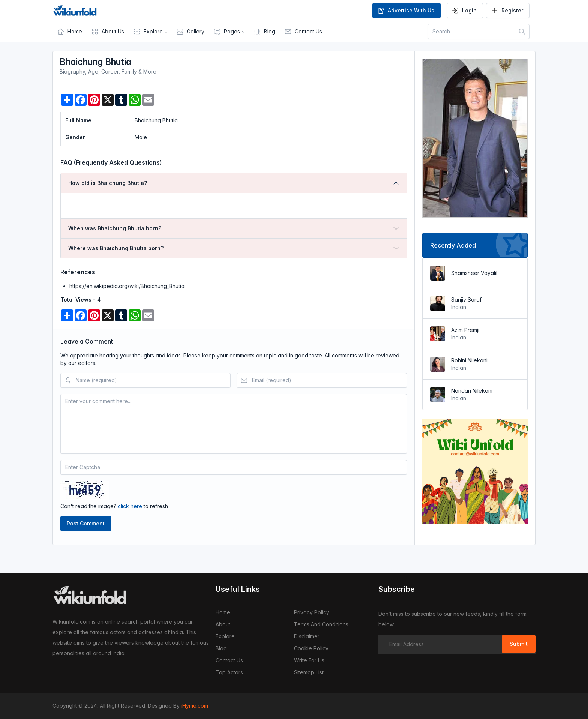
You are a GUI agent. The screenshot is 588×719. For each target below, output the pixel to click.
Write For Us (309, 660)
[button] (150, 32)
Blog (221, 648)
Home (223, 612)
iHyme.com (195, 706)
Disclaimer (307, 636)
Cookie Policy (311, 648)
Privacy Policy (312, 612)
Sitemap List (309, 672)
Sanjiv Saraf (466, 299)
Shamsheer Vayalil (474, 273)
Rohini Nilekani (469, 360)
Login (464, 11)
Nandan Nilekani (472, 391)
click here (130, 506)
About (223, 624)
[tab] (234, 183)
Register (507, 11)
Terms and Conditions (321, 624)
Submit (519, 644)
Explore (225, 636)
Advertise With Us (406, 11)
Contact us (229, 660)
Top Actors (229, 672)
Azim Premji (465, 330)
